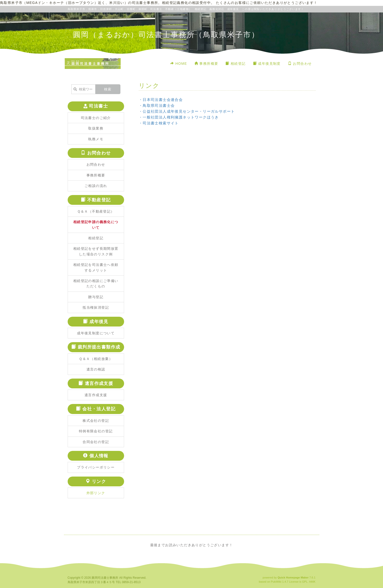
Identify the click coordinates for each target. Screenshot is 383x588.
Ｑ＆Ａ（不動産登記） (96, 211)
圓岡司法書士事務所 (105, 578)
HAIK (312, 582)
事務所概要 (206, 64)
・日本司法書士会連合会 (161, 100)
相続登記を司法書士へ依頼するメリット (96, 267)
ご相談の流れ (96, 186)
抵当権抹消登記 (96, 307)
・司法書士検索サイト (159, 123)
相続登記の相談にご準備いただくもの (96, 283)
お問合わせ (300, 64)
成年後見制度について (96, 333)
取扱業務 (96, 128)
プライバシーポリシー (96, 467)
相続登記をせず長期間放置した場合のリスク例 (96, 251)
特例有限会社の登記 (96, 431)
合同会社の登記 (96, 442)
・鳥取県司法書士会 (157, 105)
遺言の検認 (96, 369)
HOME (179, 64)
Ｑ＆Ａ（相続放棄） (96, 359)
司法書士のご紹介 (96, 118)
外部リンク (96, 493)
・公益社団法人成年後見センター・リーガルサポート (187, 111)
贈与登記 (96, 297)
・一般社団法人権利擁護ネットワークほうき (179, 117)
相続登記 (235, 64)
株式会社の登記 (96, 421)
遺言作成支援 (96, 395)
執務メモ (96, 139)
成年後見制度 (267, 64)
